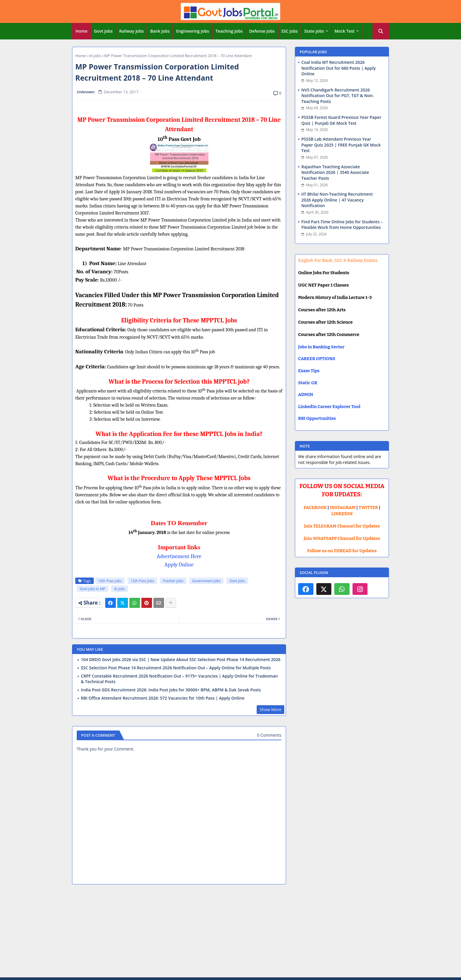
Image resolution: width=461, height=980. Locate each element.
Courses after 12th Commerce (329, 335)
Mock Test (345, 31)
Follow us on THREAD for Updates (342, 551)
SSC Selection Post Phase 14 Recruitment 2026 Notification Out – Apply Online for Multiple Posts (176, 668)
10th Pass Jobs (110, 581)
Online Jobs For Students (324, 273)
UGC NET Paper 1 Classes (323, 285)
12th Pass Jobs (142, 581)
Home (82, 31)
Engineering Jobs (193, 31)
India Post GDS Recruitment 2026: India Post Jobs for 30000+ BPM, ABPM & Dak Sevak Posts (171, 690)
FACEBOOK (315, 508)
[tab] (82, 31)
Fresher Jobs (173, 581)
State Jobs (314, 31)
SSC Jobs (290, 31)
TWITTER (368, 508)
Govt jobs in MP (92, 589)
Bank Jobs (160, 31)
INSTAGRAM (343, 508)
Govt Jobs (103, 31)
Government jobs (207, 581)
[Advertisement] (230, 932)
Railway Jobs (131, 31)
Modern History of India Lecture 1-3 (335, 297)
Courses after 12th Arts (322, 310)
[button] (381, 31)
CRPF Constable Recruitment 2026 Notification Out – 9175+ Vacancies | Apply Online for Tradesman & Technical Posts (179, 679)
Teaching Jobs (229, 31)
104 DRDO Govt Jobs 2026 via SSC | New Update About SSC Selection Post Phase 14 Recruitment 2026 (181, 660)
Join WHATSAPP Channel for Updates (342, 538)
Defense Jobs (262, 31)
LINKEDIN (342, 514)
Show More (270, 709)
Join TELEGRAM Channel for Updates (342, 526)
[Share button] (171, 603)
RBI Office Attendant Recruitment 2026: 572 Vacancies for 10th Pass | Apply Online (163, 698)
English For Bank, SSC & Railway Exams (338, 260)
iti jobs (95, 56)
